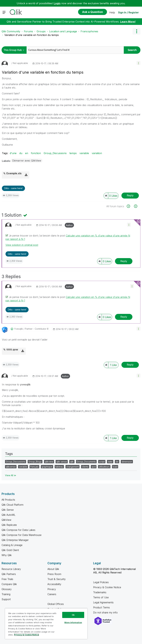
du (21, 153)
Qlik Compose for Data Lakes (18, 530)
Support (6, 599)
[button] (138, 63)
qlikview (49, 462)
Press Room (54, 574)
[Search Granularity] (15, 50)
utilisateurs (104, 467)
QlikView (6, 520)
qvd (94, 467)
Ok (73, 615)
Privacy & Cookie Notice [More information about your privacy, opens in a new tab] (26, 635)
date (110, 462)
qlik (72, 462)
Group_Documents (86, 462)
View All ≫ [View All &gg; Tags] (11, 475)
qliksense (11, 467)
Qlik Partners (9, 574)
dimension (127, 462)
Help (112, 12)
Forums (28, 31)
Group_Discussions (55, 153)
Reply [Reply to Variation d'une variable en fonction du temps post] (130, 195)
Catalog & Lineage (12, 545)
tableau (59, 467)
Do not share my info (106, 612)
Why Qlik (7, 555)
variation (97, 153)
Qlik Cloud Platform (12, 505)
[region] (46, 624)
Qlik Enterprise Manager (15, 540)
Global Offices (56, 604)
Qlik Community (11, 31)
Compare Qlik (9, 584)
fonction (36, 153)
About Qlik (53, 569)
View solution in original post (22, 245)
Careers (52, 594)
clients (85, 467)
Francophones (89, 31)
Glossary (7, 589)
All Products (8, 500)
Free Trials (7, 579)
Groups (41, 31)
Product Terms (101, 607)
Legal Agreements (103, 602)
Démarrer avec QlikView (27, 161)
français (34, 467)
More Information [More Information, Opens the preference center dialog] (73, 622)
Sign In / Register (128, 12)
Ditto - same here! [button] (13, 188)
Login (57, 3)
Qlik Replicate (9, 525)
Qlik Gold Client (10, 550)
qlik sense (62, 462)
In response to (16, 384)
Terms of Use (101, 597)
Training (6, 594)
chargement (72, 467)
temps (73, 153)
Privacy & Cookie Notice (107, 587)
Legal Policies (101, 582)
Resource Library (11, 569)
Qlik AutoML (8, 515)
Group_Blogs (35, 462)
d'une (13, 153)
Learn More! (128, 22)
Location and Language (63, 31)
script (102, 462)
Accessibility (54, 584)
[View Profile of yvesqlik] (18, 329)
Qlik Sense (8, 510)
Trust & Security (57, 579)
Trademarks (100, 592)
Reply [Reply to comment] (124, 261)
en (27, 153)
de (117, 462)
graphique (47, 467)
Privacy (52, 589)
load (115, 467)
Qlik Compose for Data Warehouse (22, 535)
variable (84, 153)
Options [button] (137, 31)
